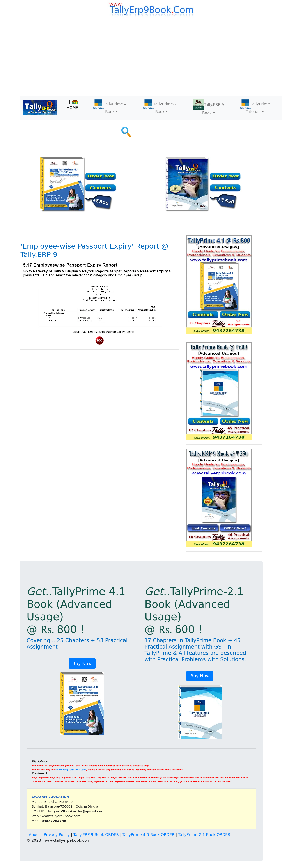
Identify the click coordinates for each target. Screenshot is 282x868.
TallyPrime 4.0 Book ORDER (148, 835)
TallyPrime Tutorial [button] (255, 107)
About (35, 835)
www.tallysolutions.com (71, 770)
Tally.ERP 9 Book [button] (208, 107)
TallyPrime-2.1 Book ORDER (204, 835)
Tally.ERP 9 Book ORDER (96, 835)
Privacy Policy (57, 835)
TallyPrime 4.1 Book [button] (111, 107)
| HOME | (74, 105)
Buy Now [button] (82, 663)
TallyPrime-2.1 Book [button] (161, 107)
